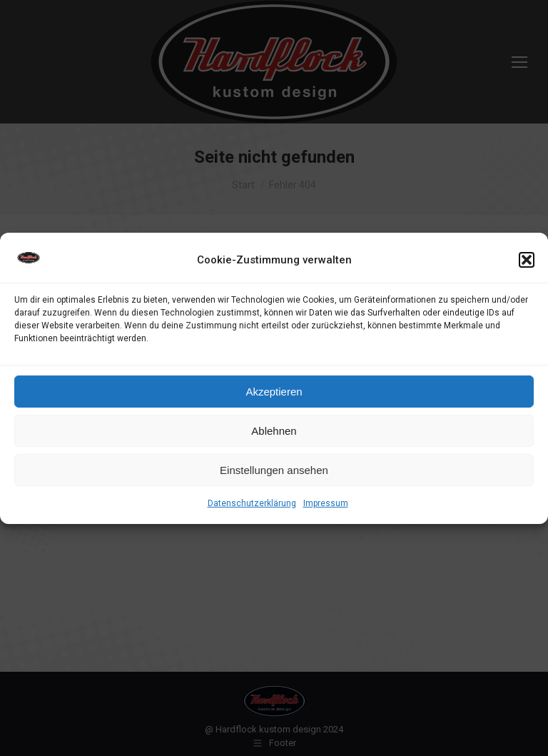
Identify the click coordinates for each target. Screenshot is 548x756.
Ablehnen (274, 431)
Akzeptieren (274, 392)
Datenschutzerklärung (252, 503)
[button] (527, 260)
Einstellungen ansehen (274, 470)
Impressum (326, 503)
